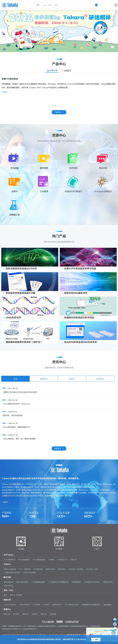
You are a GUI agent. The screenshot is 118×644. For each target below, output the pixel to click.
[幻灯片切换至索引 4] (63, 51)
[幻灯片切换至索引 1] (51, 51)
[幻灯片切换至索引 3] (59, 51)
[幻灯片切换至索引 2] (55, 51)
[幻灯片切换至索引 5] (67, 51)
